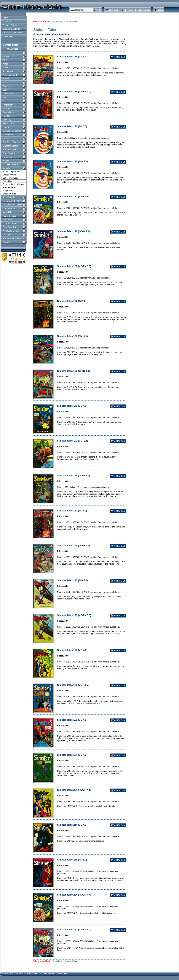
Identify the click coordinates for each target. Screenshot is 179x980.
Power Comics (9, 216)
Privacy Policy (48, 973)
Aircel (5, 64)
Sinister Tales (9, 187)
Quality (6, 138)
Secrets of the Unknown (13, 184)
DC (4, 53)
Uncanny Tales (9, 194)
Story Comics (9, 153)
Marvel (6, 56)
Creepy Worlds (9, 175)
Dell (4, 97)
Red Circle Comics (11, 142)
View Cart (113, 10)
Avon (5, 82)
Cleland (6, 242)
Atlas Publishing (10, 197)
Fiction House (9, 112)
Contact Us (8, 36)
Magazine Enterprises (12, 131)
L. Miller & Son (9, 208)
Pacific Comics (9, 135)
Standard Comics (10, 146)
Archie (5, 67)
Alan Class (8, 168)
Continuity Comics (11, 94)
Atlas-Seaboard (10, 75)
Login (160, 10)
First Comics (8, 116)
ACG (5, 60)
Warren (6, 161)
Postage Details (10, 25)
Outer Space (8, 181)
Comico (6, 90)
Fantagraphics (9, 105)
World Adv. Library (11, 231)
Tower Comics (9, 157)
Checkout (128, 10)
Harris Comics (9, 123)
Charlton (7, 86)
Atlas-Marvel (8, 71)
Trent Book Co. (9, 227)
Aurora (6, 79)
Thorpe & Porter (10, 223)
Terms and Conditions (12, 33)
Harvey (6, 127)
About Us (7, 21)
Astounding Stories (11, 172)
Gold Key (7, 120)
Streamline (8, 220)
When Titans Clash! (42, 22)
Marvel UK (7, 212)
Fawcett (6, 109)
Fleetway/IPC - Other (12, 205)
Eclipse (6, 101)
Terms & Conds (62, 973)
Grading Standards (11, 29)
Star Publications (10, 150)
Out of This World (11, 178)
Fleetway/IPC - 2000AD (13, 201)
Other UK (7, 235)
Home (5, 18)
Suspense (7, 191)
